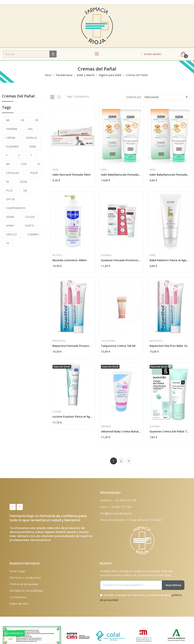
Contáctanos (18, 597)
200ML (10, 217)
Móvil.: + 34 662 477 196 (115, 507)
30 (37, 120)
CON (24, 164)
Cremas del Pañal (18, 96)
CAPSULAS (13, 173)
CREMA (11, 138)
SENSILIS (32, 138)
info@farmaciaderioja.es (116, 513)
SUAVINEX (12, 146)
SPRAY (10, 226)
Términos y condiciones (25, 578)
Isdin (55, 170)
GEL (30, 129)
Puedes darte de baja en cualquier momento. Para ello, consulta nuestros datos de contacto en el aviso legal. (137, 573)
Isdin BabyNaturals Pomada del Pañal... (121, 175)
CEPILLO (11, 234)
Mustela (57, 255)
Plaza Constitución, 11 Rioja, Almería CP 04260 (131, 520)
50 (7, 182)
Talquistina (108, 341)
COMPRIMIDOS (16, 208)
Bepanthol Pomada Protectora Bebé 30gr (73, 346)
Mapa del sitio (19, 604)
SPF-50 (10, 199)
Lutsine (57, 412)
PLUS (9, 190)
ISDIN (23, 182)
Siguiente (129, 461)
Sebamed (106, 427)
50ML (33, 146)
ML (8, 120)
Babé (152, 255)
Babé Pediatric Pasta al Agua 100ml (170, 260)
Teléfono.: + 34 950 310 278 (118, 500)
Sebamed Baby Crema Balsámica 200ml (121, 431)
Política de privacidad (24, 584)
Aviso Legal (17, 571)
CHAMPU (33, 234)
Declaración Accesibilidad (26, 591)
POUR (34, 173)
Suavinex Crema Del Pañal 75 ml (170, 431)
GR (25, 190)
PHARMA (12, 129)
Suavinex (106, 255)
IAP (8, 164)
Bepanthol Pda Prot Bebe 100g (170, 346)
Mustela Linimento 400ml (70, 260)
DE (23, 120)
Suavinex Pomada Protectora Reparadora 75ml (121, 260)
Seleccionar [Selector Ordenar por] (167, 97)
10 (7, 243)
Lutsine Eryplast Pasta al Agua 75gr (73, 416)
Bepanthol (59, 341)
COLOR (30, 217)
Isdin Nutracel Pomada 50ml (71, 175)
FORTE (29, 226)
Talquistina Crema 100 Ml (118, 346)
